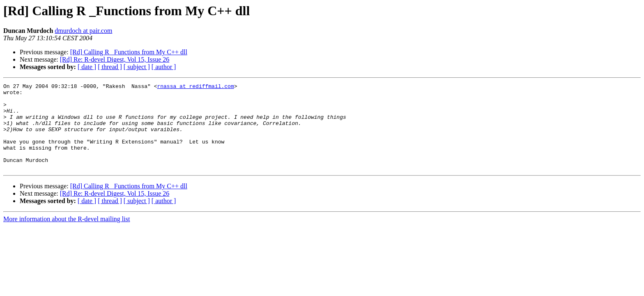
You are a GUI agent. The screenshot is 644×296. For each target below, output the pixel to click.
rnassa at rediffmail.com (195, 87)
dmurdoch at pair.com (83, 31)
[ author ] (164, 67)
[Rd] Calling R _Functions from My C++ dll (129, 52)
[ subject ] (137, 67)
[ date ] (87, 67)
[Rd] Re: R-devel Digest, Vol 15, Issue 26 (115, 59)
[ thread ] (110, 67)
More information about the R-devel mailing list (67, 236)
